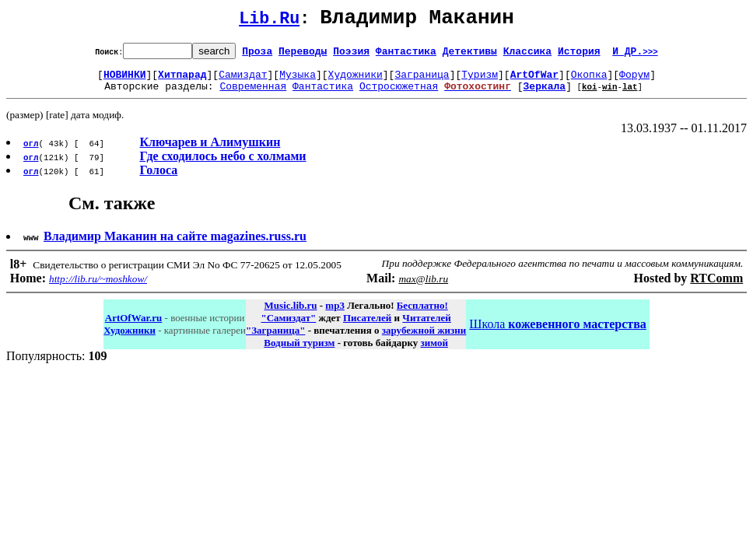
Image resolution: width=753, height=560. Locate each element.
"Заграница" (275, 339)
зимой (434, 352)
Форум (634, 81)
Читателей (426, 327)
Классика (527, 55)
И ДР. (635, 55)
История (579, 55)
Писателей (367, 327)
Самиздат (243, 81)
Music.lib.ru (291, 315)
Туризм (480, 81)
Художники (355, 81)
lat (630, 95)
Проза (257, 55)
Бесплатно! (422, 315)
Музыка (298, 81)
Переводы (303, 55)
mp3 (335, 315)
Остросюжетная (399, 95)
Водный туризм (299, 352)
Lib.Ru (269, 21)
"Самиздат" (288, 327)
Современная (253, 95)
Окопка (589, 81)
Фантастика (406, 55)
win (610, 95)
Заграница (422, 81)
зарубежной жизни (424, 339)
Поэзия (351, 55)
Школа (557, 333)
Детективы (470, 55)
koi (590, 95)
